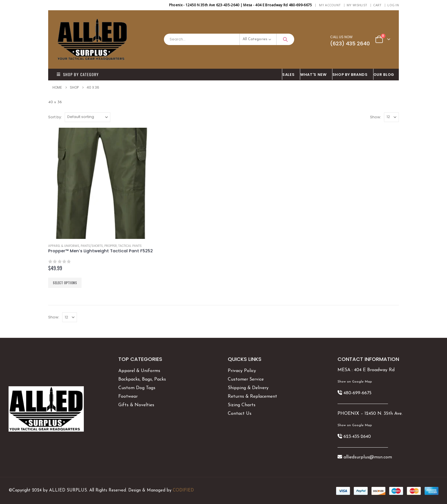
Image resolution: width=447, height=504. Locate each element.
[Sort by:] (88, 117)
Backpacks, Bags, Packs (142, 379)
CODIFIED (183, 490)
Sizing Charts (242, 405)
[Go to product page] (104, 183)
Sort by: (55, 117)
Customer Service (246, 379)
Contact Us (240, 414)
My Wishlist (357, 5)
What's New (313, 75)
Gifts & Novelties (136, 405)
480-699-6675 (357, 393)
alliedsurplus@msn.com (368, 457)
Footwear (128, 397)
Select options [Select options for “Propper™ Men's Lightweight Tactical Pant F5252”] (65, 283)
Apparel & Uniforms (64, 246)
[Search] (285, 39)
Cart (377, 5)
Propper (111, 246)
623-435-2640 (357, 437)
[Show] (391, 117)
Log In (393, 5)
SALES (288, 75)
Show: (376, 117)
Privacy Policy (242, 371)
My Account (330, 5)
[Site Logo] (92, 39)
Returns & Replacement (252, 397)
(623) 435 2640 (350, 43)
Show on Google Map (355, 382)
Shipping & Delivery (248, 388)
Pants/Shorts (92, 246)
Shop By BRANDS (350, 75)
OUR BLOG (384, 75)
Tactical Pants (130, 246)
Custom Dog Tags (137, 388)
